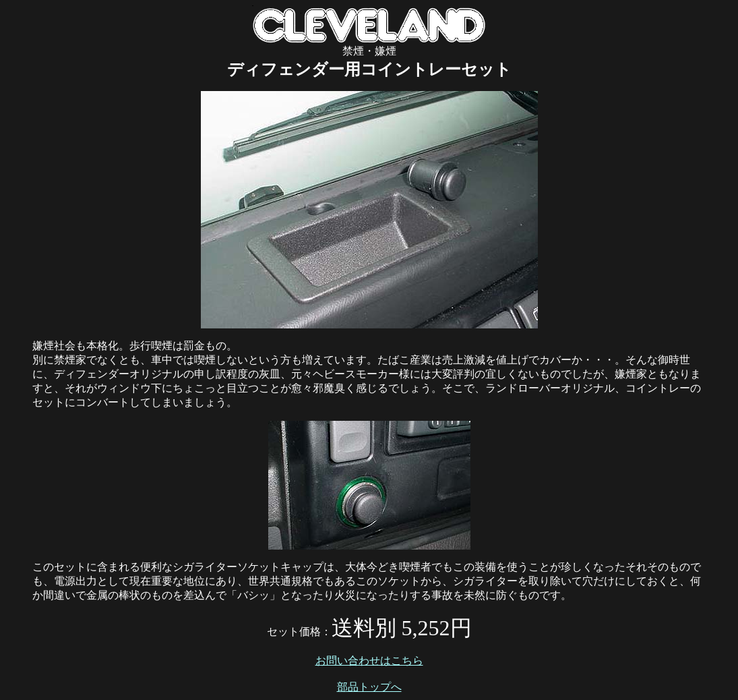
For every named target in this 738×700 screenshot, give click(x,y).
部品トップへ (369, 687)
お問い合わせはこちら (369, 661)
